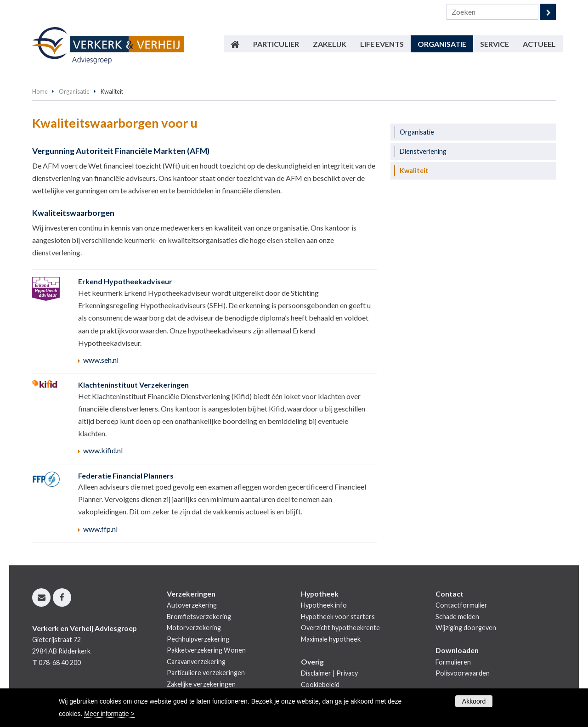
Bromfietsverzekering (199, 617)
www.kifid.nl (103, 450)
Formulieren (453, 662)
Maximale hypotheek (331, 639)
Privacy (347, 673)
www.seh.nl (101, 360)
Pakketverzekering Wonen (206, 650)
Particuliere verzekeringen (206, 673)
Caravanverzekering (196, 662)
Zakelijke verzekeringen (201, 684)
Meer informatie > (109, 714)
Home (40, 91)
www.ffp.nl (100, 529)
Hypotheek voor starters (338, 617)
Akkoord (474, 701)
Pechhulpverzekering (198, 639)
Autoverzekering (192, 605)
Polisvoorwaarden (463, 673)
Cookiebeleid (320, 685)
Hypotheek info (324, 605)
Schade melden (457, 617)
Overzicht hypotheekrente (340, 628)
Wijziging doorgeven (466, 628)
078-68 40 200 (60, 662)
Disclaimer (316, 673)
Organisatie (74, 91)
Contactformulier (461, 605)
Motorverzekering (194, 628)
